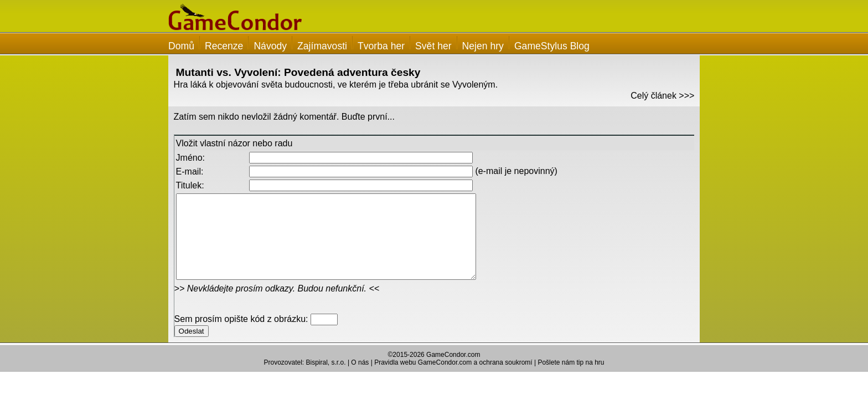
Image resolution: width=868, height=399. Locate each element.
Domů (181, 46)
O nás (360, 379)
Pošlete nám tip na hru (571, 379)
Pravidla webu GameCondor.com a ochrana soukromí (453, 379)
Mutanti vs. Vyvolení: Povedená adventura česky (298, 72)
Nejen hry (483, 46)
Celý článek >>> (662, 96)
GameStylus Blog (552, 46)
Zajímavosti (322, 46)
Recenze (224, 46)
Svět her (433, 46)
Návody (270, 46)
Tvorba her (381, 46)
